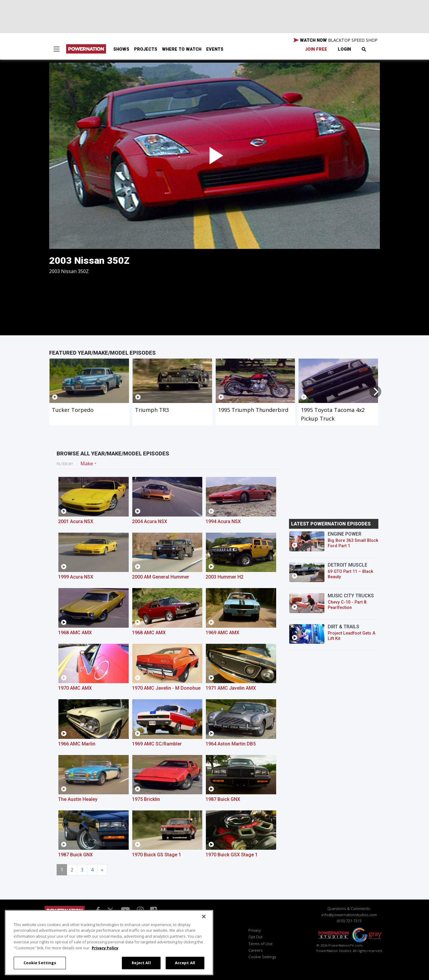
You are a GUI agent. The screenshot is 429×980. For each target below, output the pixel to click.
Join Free (316, 49)
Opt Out (255, 937)
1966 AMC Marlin (77, 744)
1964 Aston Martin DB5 (231, 744)
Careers (256, 950)
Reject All (141, 963)
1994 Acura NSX (223, 521)
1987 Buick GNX (223, 799)
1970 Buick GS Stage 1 (157, 855)
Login (344, 49)
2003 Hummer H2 (224, 577)
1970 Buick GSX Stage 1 (232, 855)
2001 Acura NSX (76, 521)
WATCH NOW (335, 40)
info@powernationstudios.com (349, 915)
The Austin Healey (78, 799)
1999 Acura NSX (76, 577)
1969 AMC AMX (222, 633)
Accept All (185, 963)
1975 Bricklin (146, 799)
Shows (121, 49)
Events (215, 49)
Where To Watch (182, 49)
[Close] (204, 917)
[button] (57, 50)
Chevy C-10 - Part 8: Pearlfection (348, 605)
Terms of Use (261, 944)
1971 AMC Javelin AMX (231, 688)
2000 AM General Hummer (161, 577)
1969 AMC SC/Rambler (157, 744)
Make (87, 463)
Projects (146, 49)
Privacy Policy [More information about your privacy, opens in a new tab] (105, 948)
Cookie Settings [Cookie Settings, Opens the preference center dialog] (40, 963)
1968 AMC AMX (75, 633)
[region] (109, 943)
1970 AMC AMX (75, 688)
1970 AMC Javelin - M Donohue (166, 688)
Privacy (255, 930)
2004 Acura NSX (150, 521)
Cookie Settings (262, 957)
